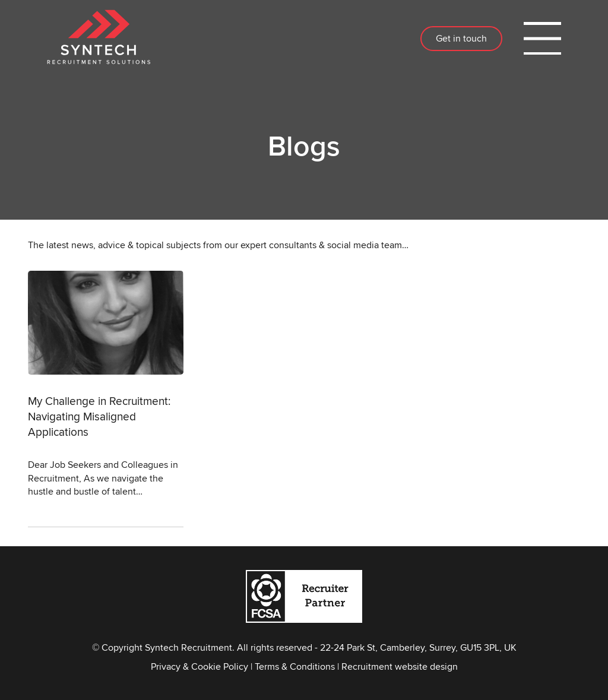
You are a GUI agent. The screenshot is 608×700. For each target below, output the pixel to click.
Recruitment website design (400, 666)
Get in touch (461, 38)
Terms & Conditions (295, 666)
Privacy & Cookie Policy (199, 666)
